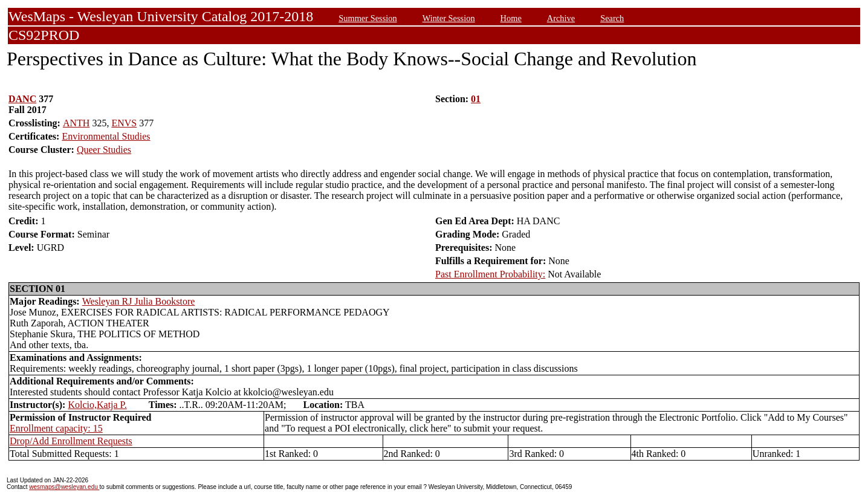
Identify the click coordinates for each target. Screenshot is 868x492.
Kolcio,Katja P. (97, 405)
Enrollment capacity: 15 (56, 428)
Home (511, 18)
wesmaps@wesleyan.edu (64, 487)
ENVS (124, 123)
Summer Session (368, 18)
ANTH (76, 123)
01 (476, 99)
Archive (561, 18)
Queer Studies (104, 150)
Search (612, 18)
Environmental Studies (106, 136)
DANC (22, 99)
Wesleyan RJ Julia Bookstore (139, 301)
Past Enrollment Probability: (490, 274)
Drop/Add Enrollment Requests (71, 441)
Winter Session (449, 18)
